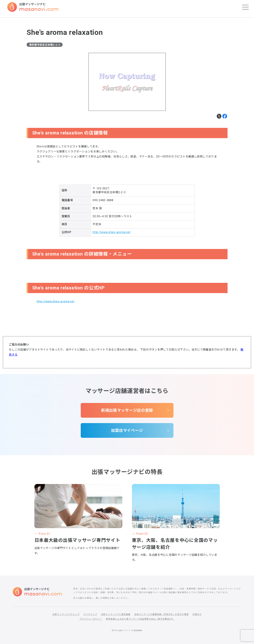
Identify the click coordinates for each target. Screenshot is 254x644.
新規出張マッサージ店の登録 (127, 410)
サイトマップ (90, 614)
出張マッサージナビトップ (66, 614)
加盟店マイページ (127, 430)
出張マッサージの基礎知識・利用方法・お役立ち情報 (161, 614)
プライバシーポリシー (91, 619)
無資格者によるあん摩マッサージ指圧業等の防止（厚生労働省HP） (140, 619)
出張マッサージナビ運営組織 (116, 614)
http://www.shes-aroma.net (111, 232)
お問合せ (197, 614)
